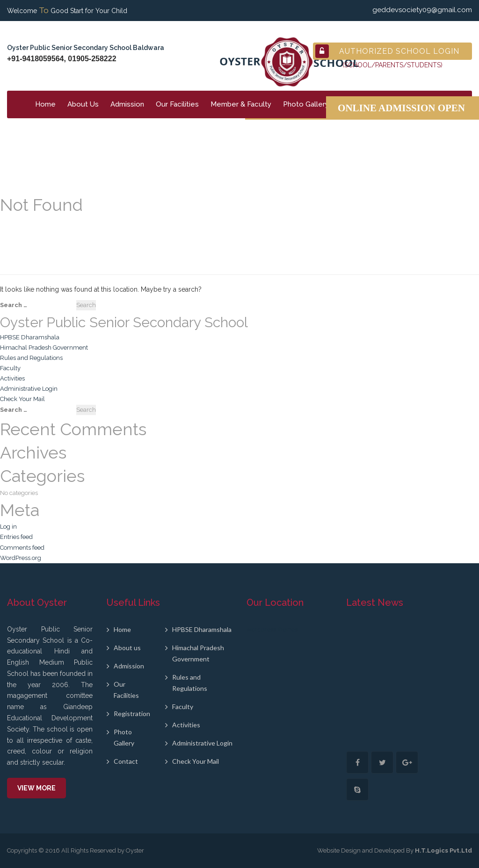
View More (36, 788)
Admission (127, 104)
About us (127, 648)
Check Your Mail (22, 399)
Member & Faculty (241, 104)
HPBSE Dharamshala (30, 337)
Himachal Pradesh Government (44, 348)
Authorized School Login (387, 51)
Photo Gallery (306, 104)
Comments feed (22, 548)
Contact (126, 761)
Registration (132, 714)
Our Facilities (177, 104)
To (44, 10)
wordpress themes (272, 629)
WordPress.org (21, 558)
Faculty (10, 368)
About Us (83, 104)
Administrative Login (29, 389)
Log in (8, 527)
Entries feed (16, 537)
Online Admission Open (401, 108)
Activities (12, 378)
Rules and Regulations (31, 358)
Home (45, 104)
